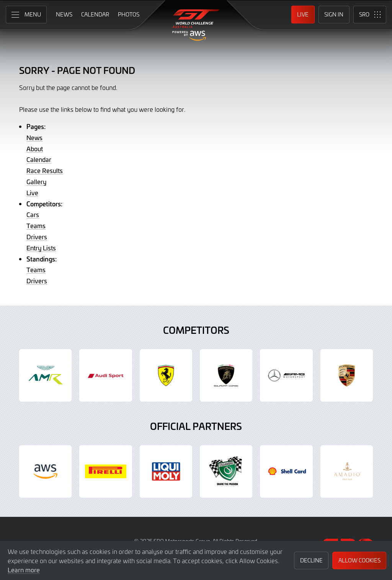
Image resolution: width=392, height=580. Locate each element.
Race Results (45, 170)
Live (32, 193)
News (34, 137)
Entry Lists (41, 248)
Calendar (39, 159)
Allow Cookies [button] (359, 560)
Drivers (37, 237)
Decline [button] (311, 560)
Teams (36, 225)
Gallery (36, 181)
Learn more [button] (24, 570)
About (35, 149)
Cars (33, 214)
